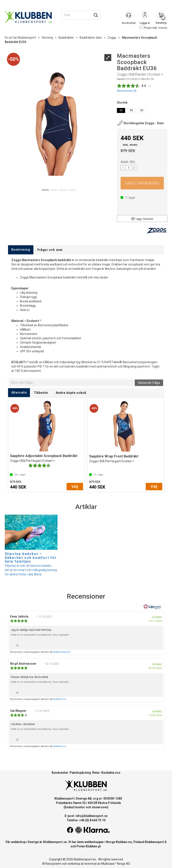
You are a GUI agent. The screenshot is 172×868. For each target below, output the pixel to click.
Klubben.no (124, 842)
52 (142, 110)
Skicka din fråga (149, 383)
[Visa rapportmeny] (158, 644)
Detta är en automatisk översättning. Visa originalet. (40, 635)
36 (121, 110)
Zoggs (112, 38)
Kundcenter (60, 773)
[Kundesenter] (129, 15)
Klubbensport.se (55, 842)
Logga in (145, 15)
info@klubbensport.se (92, 816)
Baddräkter (66, 38)
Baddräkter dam (91, 38)
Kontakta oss (111, 773)
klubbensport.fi (62, 652)
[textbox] (72, 383)
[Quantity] (128, 168)
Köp (142, 183)
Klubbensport (27, 38)
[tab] (21, 250)
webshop (74, 864)
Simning (47, 38)
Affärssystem (52, 864)
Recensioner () (127, 91)
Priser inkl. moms (153, 28)
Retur (96, 773)
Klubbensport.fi (156, 842)
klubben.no (60, 699)
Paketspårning (80, 773)
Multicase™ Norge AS (116, 864)
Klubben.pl (93, 846)
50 (131, 110)
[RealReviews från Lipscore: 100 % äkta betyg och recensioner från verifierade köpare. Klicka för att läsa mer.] (152, 607)
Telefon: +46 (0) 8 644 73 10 (86, 820)
